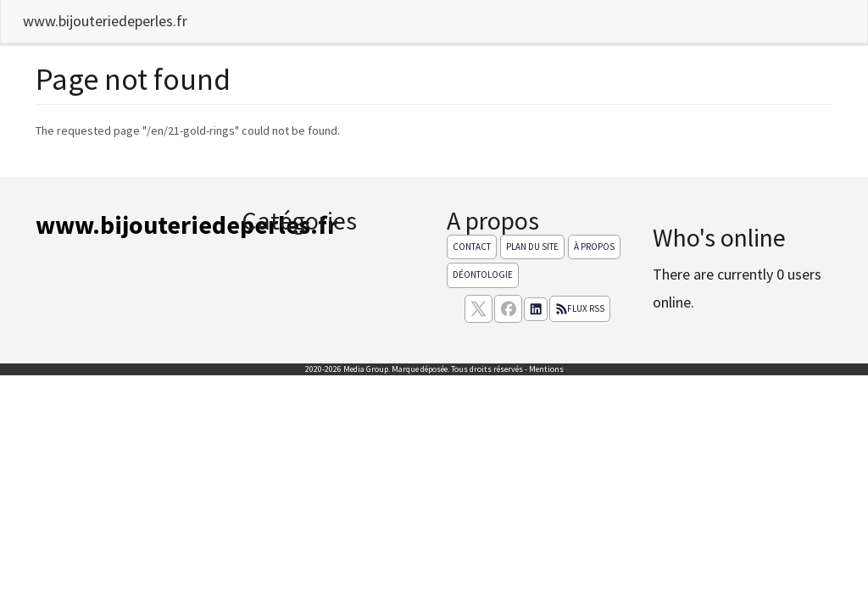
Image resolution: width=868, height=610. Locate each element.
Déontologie (483, 274)
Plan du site (532, 247)
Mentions (546, 369)
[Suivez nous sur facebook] (508, 309)
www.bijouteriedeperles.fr (105, 21)
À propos (594, 247)
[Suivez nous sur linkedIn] (536, 309)
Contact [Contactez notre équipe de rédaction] (472, 247)
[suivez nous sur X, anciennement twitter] (479, 309)
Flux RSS (580, 308)
